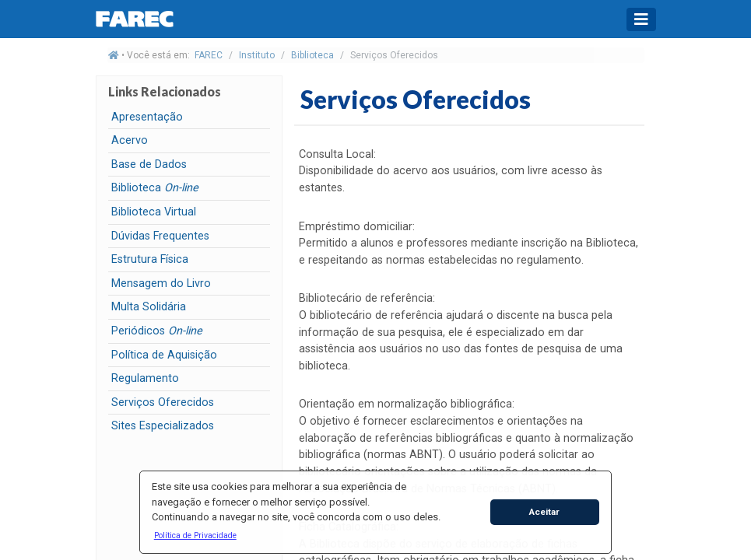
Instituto (257, 55)
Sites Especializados (163, 426)
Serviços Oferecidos (163, 402)
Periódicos (157, 331)
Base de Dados (149, 164)
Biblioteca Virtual (154, 212)
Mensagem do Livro (161, 283)
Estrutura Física (150, 259)
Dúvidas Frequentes (160, 236)
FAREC (209, 55)
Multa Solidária (149, 307)
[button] (195, 535)
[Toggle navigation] (641, 19)
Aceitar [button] (544, 512)
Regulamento (145, 378)
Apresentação (147, 117)
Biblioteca (312, 55)
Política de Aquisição (164, 355)
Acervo (130, 140)
